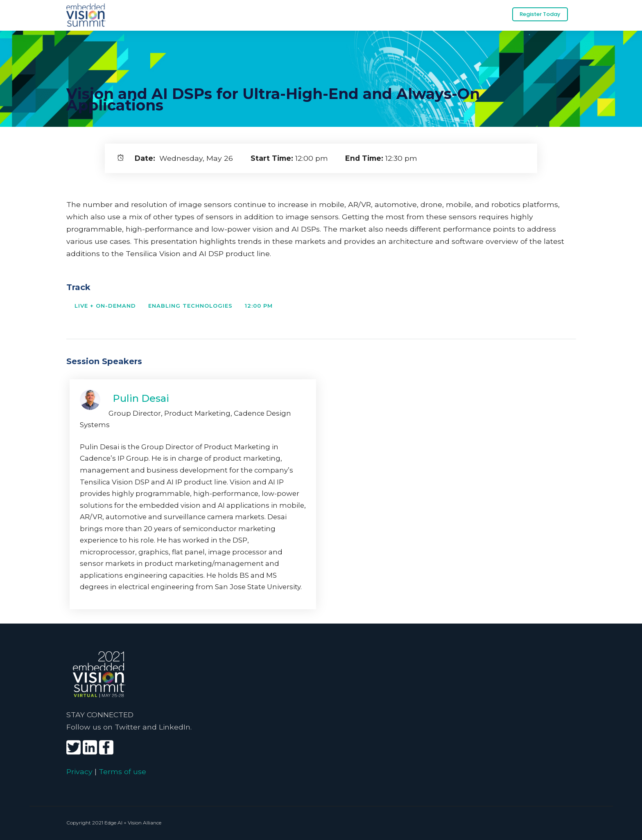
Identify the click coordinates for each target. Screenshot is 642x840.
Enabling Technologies (190, 306)
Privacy (79, 771)
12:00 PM (259, 306)
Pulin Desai (141, 398)
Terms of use (122, 771)
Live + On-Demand (105, 306)
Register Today (540, 14)
